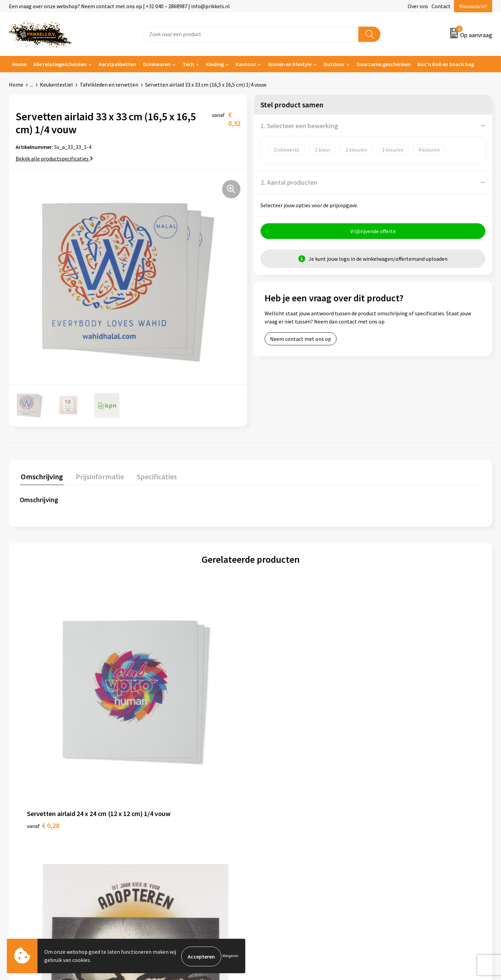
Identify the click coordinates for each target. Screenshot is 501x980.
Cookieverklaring (399, 811)
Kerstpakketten (118, 64)
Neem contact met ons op (301, 340)
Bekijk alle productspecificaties (54, 159)
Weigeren (230, 956)
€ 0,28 (43, 717)
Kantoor (246, 64)
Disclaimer (391, 832)
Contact (441, 6)
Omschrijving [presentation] (41, 476)
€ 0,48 (389, 727)
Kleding (215, 64)
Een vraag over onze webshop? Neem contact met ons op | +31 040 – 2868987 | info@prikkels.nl (119, 6)
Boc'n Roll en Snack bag (446, 64)
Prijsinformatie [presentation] (96, 476)
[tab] (41, 477)
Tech (188, 64)
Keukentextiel (56, 85)
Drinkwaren (157, 64)
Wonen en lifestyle (290, 64)
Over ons (418, 6)
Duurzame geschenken (384, 64)
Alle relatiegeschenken (60, 64)
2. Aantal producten (289, 182)
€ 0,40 (159, 717)
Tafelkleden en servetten (109, 85)
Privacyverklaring (399, 822)
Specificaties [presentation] (151, 476)
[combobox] (250, 34)
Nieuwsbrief (473, 6)
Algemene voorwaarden (406, 801)
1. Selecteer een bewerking (299, 126)
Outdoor (334, 64)
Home (19, 64)
